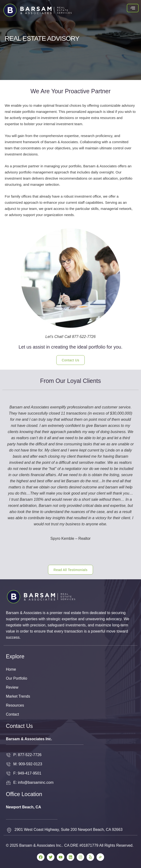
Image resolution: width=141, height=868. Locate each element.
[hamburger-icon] (133, 8)
